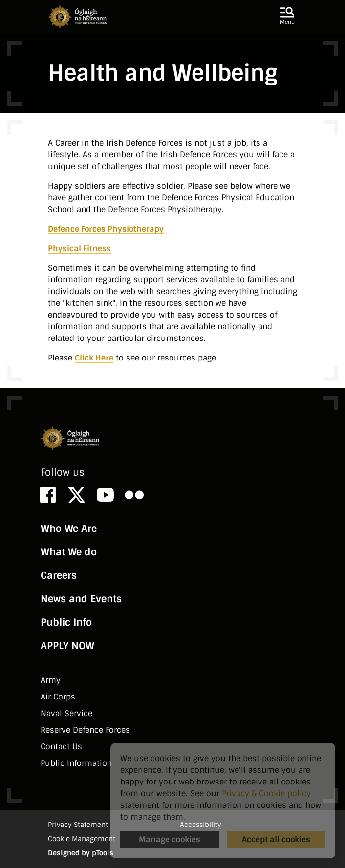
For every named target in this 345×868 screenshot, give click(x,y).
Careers (59, 575)
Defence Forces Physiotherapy (106, 229)
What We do (69, 552)
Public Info (66, 622)
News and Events (81, 599)
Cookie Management (82, 839)
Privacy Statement (78, 825)
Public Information (76, 763)
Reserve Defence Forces (85, 730)
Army (51, 680)
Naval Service (66, 713)
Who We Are (69, 529)
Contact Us (61, 747)
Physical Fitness (79, 248)
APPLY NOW (67, 646)
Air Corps (58, 697)
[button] (287, 17)
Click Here (94, 358)
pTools (103, 853)
